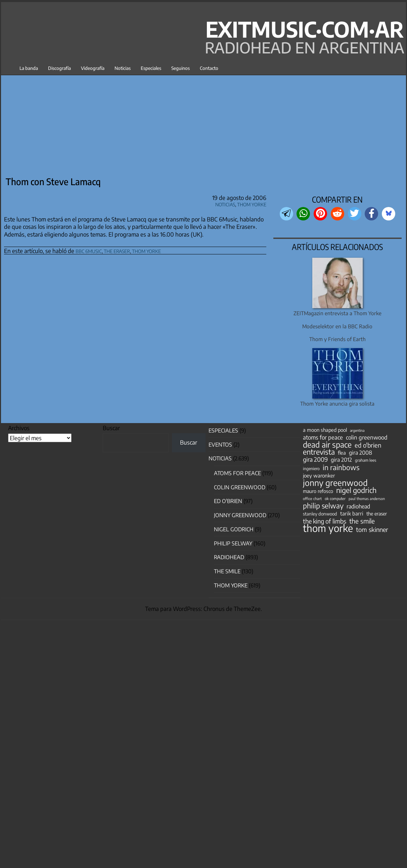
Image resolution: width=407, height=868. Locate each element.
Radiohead (229, 557)
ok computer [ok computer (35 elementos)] (335, 498)
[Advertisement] (206, 123)
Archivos (19, 428)
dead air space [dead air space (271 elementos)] (327, 445)
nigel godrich (234, 529)
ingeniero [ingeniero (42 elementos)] (311, 468)
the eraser (117, 250)
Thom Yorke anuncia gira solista (337, 403)
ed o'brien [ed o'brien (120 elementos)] (368, 445)
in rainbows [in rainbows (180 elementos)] (341, 467)
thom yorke (146, 250)
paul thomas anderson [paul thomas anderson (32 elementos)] (367, 499)
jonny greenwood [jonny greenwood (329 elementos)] (335, 483)
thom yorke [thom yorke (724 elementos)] (328, 528)
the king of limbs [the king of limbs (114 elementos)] (325, 521)
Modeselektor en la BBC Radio (337, 326)
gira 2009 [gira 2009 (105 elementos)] (315, 459)
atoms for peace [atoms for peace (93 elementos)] (323, 437)
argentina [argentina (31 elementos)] (357, 430)
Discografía (59, 68)
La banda (29, 68)
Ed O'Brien (228, 501)
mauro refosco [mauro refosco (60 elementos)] (318, 491)
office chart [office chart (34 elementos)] (312, 499)
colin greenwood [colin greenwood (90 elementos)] (367, 438)
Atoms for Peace (237, 473)
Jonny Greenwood (240, 515)
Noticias (123, 68)
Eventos (220, 445)
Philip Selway (233, 543)
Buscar (111, 428)
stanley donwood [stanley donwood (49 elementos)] (320, 514)
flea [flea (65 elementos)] (342, 453)
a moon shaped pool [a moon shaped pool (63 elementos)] (325, 430)
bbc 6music (89, 250)
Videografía (93, 68)
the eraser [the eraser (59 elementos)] (377, 513)
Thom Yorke (252, 203)
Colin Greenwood (240, 487)
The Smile (227, 571)
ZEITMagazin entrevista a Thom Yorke (337, 313)
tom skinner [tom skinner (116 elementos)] (372, 530)
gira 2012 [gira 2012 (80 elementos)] (341, 460)
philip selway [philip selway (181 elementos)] (323, 506)
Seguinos (180, 68)
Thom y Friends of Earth (337, 339)
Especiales (151, 68)
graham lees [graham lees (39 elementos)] (366, 460)
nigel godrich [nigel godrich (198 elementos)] (356, 490)
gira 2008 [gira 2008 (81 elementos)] (360, 453)
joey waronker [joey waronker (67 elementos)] (319, 475)
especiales (223, 430)
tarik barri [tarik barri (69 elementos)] (352, 513)
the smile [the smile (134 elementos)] (362, 521)
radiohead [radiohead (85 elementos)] (358, 506)
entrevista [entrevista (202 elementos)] (319, 452)
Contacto (209, 68)
